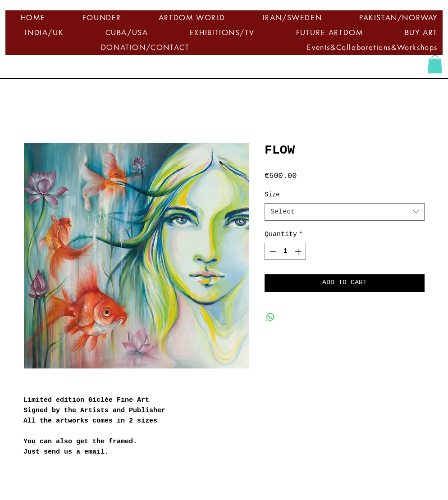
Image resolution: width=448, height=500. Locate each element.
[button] (435, 64)
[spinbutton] (286, 252)
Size (272, 195)
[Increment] (299, 252)
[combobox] (345, 212)
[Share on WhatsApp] (270, 317)
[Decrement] (272, 252)
